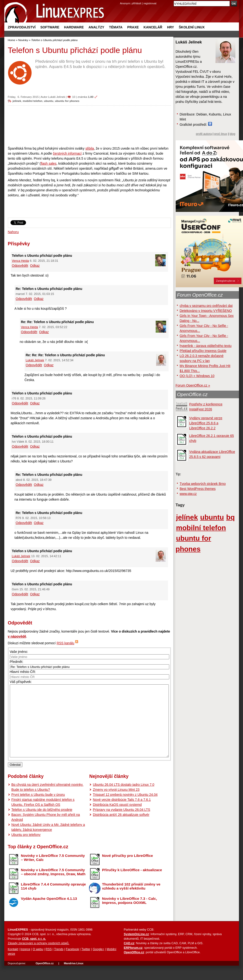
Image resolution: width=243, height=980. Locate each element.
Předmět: (17, 662)
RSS (49, 964)
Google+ (98, 964)
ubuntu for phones (67, 101)
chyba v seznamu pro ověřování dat (206, 306)
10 (74, 97)
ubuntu (49, 101)
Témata (116, 27)
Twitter (86, 964)
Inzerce (25, 964)
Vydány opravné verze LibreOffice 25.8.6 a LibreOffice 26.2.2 (206, 423)
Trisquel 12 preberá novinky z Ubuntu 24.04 (125, 809)
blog (232, 134)
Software (50, 27)
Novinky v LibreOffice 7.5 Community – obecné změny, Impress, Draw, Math (53, 886)
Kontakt (13, 964)
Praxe (133, 27)
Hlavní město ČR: (23, 672)
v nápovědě (17, 636)
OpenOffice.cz (192, 394)
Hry (171, 27)
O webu (38, 964)
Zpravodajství (22, 27)
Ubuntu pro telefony (26, 849)
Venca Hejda (20, 261)
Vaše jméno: (19, 652)
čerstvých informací (67, 153)
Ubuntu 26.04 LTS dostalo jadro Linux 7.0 (124, 799)
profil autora (204, 134)
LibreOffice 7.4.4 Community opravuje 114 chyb (53, 901)
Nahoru (13, 232)
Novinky (23, 40)
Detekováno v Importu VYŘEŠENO (206, 311)
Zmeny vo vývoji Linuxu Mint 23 (116, 804)
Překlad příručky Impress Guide (203, 351)
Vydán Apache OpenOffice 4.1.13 (49, 913)
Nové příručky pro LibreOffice (128, 870)
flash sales (48, 163)
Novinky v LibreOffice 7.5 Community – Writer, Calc (53, 872)
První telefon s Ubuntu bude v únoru (38, 809)
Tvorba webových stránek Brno (203, 484)
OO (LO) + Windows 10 (197, 376)
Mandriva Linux (74, 978)
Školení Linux (192, 27)
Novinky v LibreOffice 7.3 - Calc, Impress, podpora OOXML (130, 915)
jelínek (17, 101)
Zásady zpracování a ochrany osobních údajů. (39, 958)
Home (12, 40)
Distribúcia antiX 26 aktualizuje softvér (121, 829)
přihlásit (137, 3)
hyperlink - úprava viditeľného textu (206, 346)
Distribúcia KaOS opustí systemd (117, 819)
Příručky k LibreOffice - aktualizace (132, 884)
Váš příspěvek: (21, 682)
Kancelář (153, 27)
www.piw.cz (188, 494)
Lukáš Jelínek (57, 97)
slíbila (90, 148)
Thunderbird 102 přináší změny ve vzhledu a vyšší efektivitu (131, 901)
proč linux (221, 134)
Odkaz (35, 266)
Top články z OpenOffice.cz (38, 861)
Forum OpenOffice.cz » (193, 385)
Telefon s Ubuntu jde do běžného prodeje (42, 824)
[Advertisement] (89, 126)
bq (230, 517)
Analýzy (96, 27)
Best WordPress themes (198, 489)
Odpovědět (20, 266)
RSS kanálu (65, 643)
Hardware (74, 27)
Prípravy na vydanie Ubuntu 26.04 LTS (121, 824)
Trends (59, 964)
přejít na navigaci (122, 0)
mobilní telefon (33, 101)
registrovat (150, 3)
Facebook (72, 964)
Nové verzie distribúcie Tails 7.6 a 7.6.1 (122, 814)
